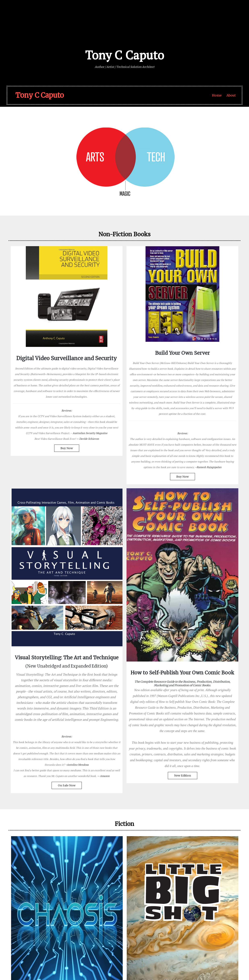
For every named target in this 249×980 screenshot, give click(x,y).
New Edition (211, 545)
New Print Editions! (202, 842)
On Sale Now (154, 588)
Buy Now (38, 501)
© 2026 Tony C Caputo (27, 965)
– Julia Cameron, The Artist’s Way (88, 917)
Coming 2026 (48, 804)
